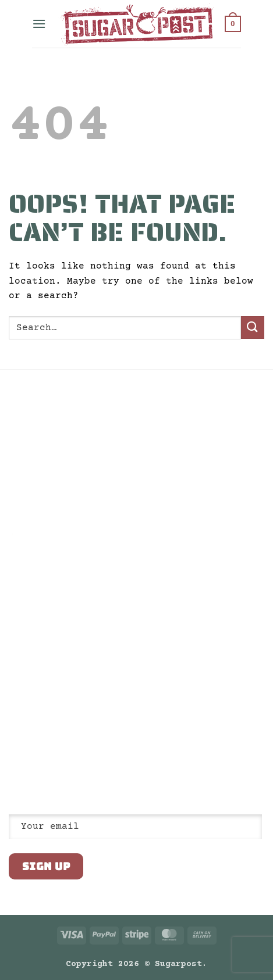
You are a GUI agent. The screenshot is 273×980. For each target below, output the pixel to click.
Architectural (39, 495)
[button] (39, 24)
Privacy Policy (41, 435)
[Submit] (253, 328)
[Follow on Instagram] (30, 731)
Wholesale (30, 475)
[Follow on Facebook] (16, 731)
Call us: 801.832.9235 (58, 659)
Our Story (30, 415)
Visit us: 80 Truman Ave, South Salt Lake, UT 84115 (67, 703)
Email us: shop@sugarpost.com (74, 678)
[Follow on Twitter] (44, 731)
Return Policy (39, 455)
